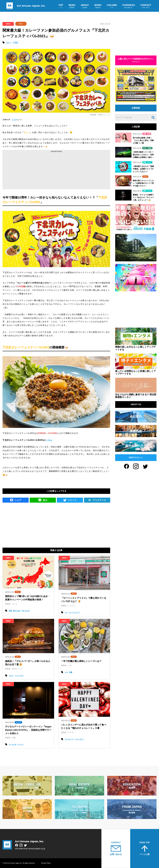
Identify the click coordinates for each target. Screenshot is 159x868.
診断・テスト (147, 162)
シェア (16, 500)
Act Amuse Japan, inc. (25, 6)
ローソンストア (74, 612)
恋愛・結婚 (147, 134)
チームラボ (13, 744)
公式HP (15, 120)
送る (43, 500)
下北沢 (15, 42)
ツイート (70, 500)
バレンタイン (80, 739)
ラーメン (21, 744)
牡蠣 (71, 672)
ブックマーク (97, 500)
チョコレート (69, 739)
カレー (9, 42)
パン (66, 612)
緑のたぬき (17, 611)
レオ (66, 672)
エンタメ (18, 722)
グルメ (21, 24)
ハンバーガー (19, 676)
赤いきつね (26, 611)
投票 (10, 611)
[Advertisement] (56, 170)
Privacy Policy (46, 863)
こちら (49, 440)
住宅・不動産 (147, 148)
